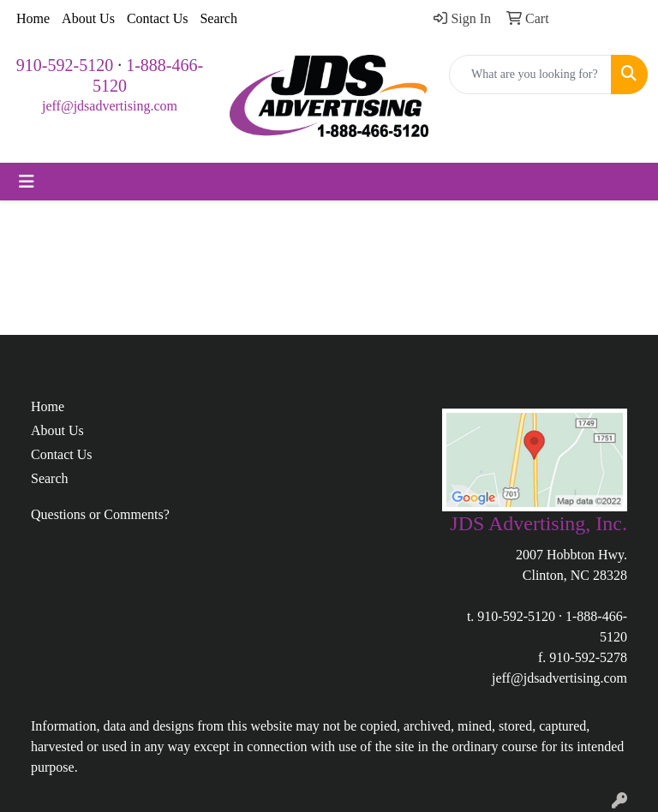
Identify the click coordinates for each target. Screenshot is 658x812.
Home (33, 18)
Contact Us (158, 18)
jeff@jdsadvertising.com (110, 106)
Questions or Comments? (100, 514)
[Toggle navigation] (27, 182)
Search (218, 18)
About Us (88, 18)
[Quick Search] (530, 75)
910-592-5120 (65, 65)
